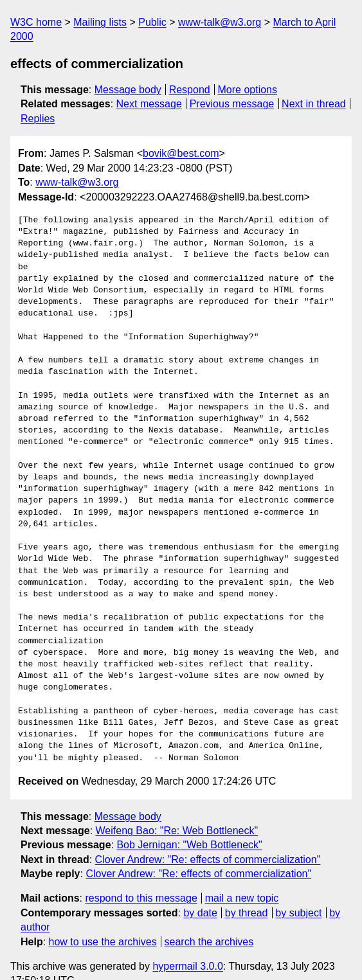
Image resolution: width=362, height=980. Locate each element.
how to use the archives (103, 918)
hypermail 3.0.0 (187, 943)
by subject (298, 889)
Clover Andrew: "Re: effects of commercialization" (208, 836)
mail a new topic (242, 875)
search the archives (209, 918)
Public (152, 22)
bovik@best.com (181, 153)
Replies (38, 119)
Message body (128, 90)
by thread (247, 889)
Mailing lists (100, 22)
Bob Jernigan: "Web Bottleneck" (189, 822)
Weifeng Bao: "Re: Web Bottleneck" (177, 807)
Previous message (232, 104)
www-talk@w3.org (220, 22)
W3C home (36, 22)
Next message (149, 104)
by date (200, 889)
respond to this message (141, 875)
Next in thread (314, 104)
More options (248, 90)
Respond (190, 90)
